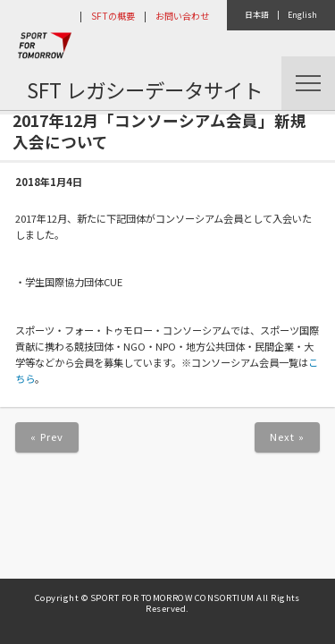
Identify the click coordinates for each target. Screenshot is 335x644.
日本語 (257, 15)
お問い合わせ (182, 16)
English (302, 15)
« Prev (47, 436)
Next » (288, 436)
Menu (308, 83)
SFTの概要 (113, 16)
